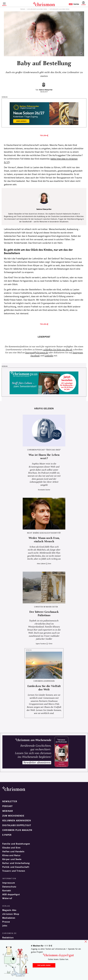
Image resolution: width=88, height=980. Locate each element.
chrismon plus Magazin (17, 830)
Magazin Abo (9, 910)
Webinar (8, 811)
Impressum (9, 883)
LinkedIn (49, 356)
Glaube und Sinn (11, 848)
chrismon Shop (11, 914)
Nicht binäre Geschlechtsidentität (44, 533)
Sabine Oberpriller (46, 90)
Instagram (78, 353)
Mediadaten (9, 918)
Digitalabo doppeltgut (17, 825)
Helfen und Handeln (13, 852)
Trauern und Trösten (14, 871)
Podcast (7, 806)
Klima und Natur (11, 855)
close (86, 942)
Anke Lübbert (41, 564)
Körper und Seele (12, 859)
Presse (6, 922)
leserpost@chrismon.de (37, 353)
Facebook (35, 356)
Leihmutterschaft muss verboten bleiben (37, 9)
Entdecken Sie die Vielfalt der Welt (44, 688)
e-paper (7, 835)
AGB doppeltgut (11, 895)
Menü (4, 5)
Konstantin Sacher (44, 490)
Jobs (5, 926)
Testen (74, 4)
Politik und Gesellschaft (16, 867)
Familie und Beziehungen (16, 844)
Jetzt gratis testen (44, 965)
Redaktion (8, 938)
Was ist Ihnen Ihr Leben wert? (44, 457)
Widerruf (7, 898)
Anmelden (83, 3)
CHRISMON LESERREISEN (44, 681)
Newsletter (10, 801)
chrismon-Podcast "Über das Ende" (44, 450)
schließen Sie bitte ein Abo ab (58, 350)
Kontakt (7, 891)
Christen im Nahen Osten (46, 607)
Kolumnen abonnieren (17, 821)
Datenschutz (9, 887)
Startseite (23, 9)
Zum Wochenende (13, 816)
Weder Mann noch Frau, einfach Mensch (44, 540)
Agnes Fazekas (41, 644)
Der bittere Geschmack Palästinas (44, 614)
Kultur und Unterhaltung (16, 863)
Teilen (43, 136)
